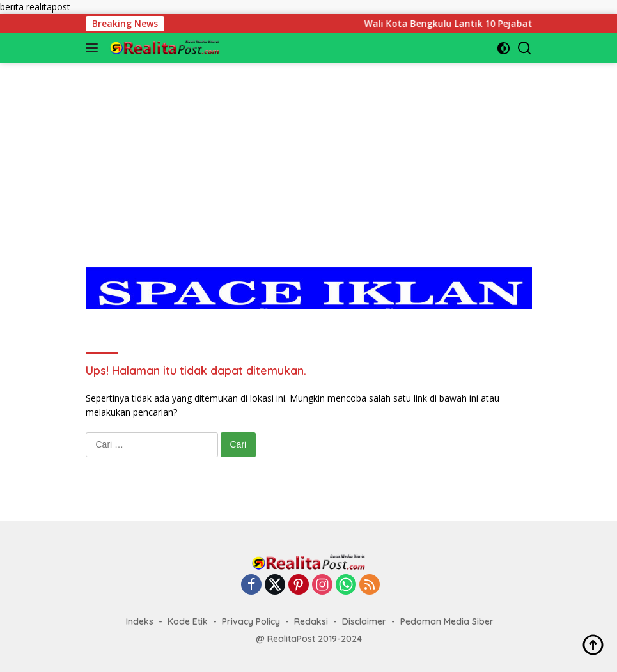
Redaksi (311, 621)
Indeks (140, 621)
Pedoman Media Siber (447, 621)
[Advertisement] (309, 152)
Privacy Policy (251, 621)
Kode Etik (188, 621)
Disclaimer (364, 621)
